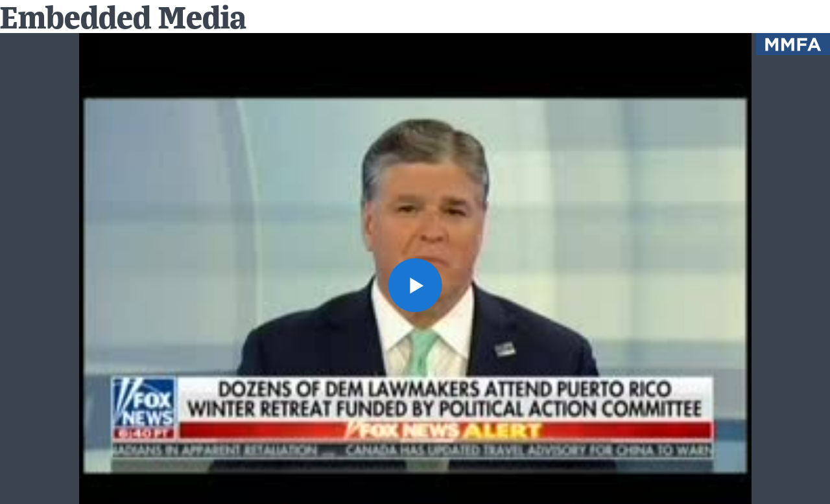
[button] (415, 285)
